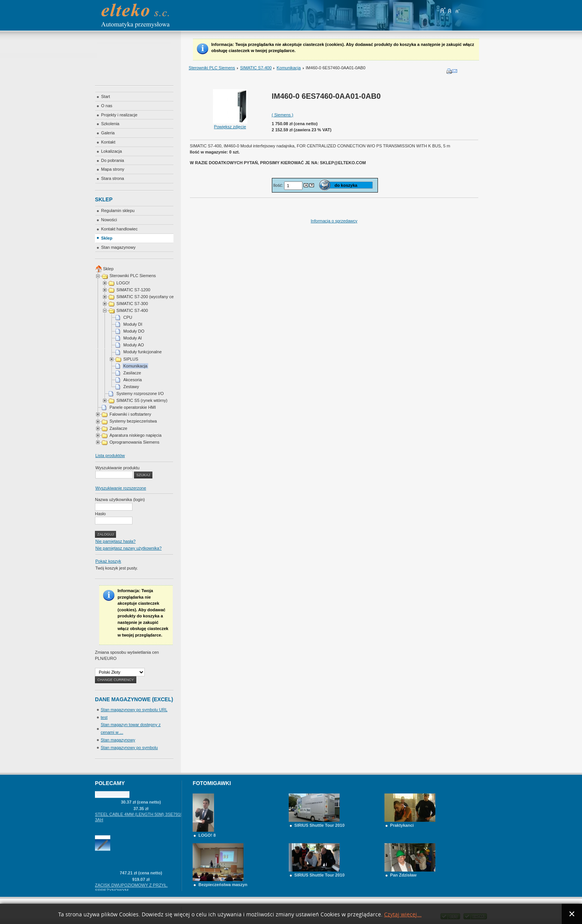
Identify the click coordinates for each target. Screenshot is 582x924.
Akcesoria (132, 380)
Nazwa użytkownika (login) (120, 500)
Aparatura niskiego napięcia (136, 435)
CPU (128, 317)
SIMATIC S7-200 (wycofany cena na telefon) (158, 297)
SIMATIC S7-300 (132, 304)
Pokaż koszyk (108, 561)
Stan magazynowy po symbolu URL (134, 710)
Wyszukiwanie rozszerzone (121, 488)
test (104, 717)
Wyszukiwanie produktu (117, 468)
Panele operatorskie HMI (133, 407)
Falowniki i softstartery (130, 414)
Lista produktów (110, 455)
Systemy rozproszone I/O (140, 393)
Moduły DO (134, 331)
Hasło (100, 514)
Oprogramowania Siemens (134, 442)
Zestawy (131, 387)
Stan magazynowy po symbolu (129, 748)
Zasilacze (132, 373)
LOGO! (123, 283)
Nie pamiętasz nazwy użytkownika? (128, 548)
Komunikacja (289, 68)
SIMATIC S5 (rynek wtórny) (142, 400)
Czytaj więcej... (403, 915)
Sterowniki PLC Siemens (212, 68)
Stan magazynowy (118, 740)
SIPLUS (131, 359)
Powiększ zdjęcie (230, 124)
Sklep (108, 269)
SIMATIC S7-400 (256, 68)
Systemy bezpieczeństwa (133, 421)
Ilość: (279, 185)
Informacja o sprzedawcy (334, 221)
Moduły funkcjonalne (142, 352)
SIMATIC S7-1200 (133, 290)
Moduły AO (134, 345)
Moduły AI (132, 338)
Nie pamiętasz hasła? (115, 541)
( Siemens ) (283, 115)
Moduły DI (133, 324)
